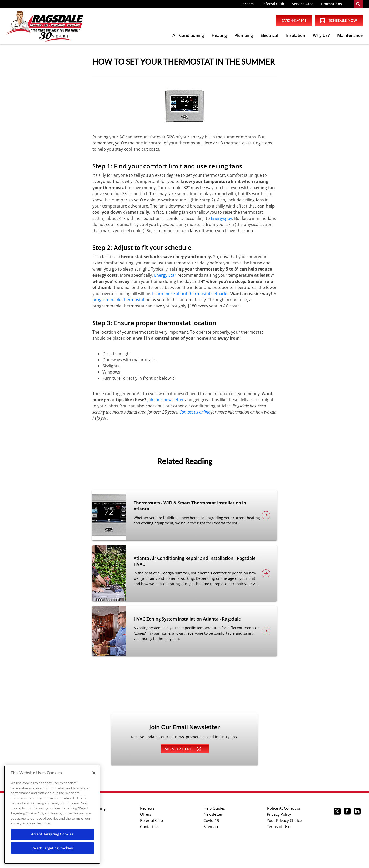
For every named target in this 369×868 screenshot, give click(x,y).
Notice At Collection (284, 808)
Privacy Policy (279, 814)
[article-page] (266, 515)
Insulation (295, 35)
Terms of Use (278, 826)
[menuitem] (247, 4)
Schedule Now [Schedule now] (339, 20)
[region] (52, 815)
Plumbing (244, 35)
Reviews (147, 808)
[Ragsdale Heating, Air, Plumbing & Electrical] (45, 26)
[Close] (94, 773)
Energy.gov (222, 218)
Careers (247, 4)
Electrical (269, 35)
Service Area (303, 4)
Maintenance (350, 35)
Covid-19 (211, 820)
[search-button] (358, 4)
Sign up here (183, 749)
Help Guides (214, 808)
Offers (146, 814)
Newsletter (213, 814)
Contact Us (150, 826)
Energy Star (165, 275)
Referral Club (273, 4)
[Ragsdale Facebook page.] (347, 812)
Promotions (331, 4)
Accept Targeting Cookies (52, 834)
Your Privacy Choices (285, 820)
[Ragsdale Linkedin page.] (357, 812)
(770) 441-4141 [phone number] (294, 20)
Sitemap (211, 826)
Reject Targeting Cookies (52, 848)
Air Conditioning (188, 35)
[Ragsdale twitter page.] (337, 812)
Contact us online (195, 412)
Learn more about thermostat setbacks (190, 294)
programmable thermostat (118, 300)
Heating (219, 35)
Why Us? (321, 35)
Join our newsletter (166, 400)
